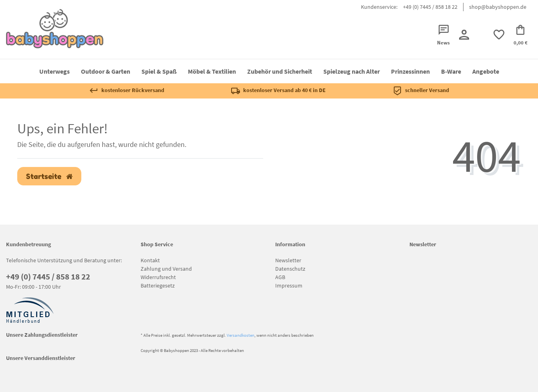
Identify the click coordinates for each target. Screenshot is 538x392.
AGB (280, 277)
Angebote (486, 71)
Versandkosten (241, 335)
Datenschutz (290, 269)
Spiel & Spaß (159, 71)
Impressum (289, 285)
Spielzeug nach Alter (352, 71)
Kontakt (150, 260)
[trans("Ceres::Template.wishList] (499, 35)
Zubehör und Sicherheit (280, 71)
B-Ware (451, 71)
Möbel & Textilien (212, 71)
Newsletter (288, 260)
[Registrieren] (464, 35)
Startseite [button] (49, 176)
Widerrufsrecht (158, 277)
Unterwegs (54, 71)
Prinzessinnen (410, 71)
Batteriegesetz (158, 285)
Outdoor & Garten (106, 71)
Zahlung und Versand (166, 269)
